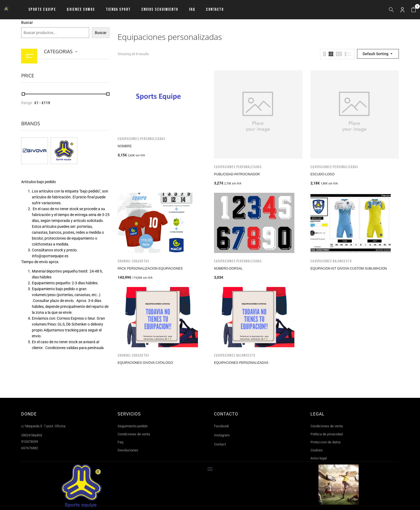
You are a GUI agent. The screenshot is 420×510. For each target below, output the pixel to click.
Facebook (222, 426)
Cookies (317, 450)
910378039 (30, 442)
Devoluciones (128, 450)
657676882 (30, 448)
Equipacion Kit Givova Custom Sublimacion (349, 269)
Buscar (27, 22)
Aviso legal (319, 458)
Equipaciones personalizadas (141, 139)
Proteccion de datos (326, 442)
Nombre (125, 146)
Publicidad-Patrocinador (237, 174)
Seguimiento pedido (133, 426)
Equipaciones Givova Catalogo (145, 363)
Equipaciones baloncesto (331, 261)
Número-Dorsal (228, 269)
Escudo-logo (322, 174)
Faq (120, 442)
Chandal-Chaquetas (133, 261)
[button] (414, 10)
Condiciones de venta (134, 434)
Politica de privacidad (327, 434)
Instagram (222, 435)
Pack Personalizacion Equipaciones (150, 269)
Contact (220, 444)
